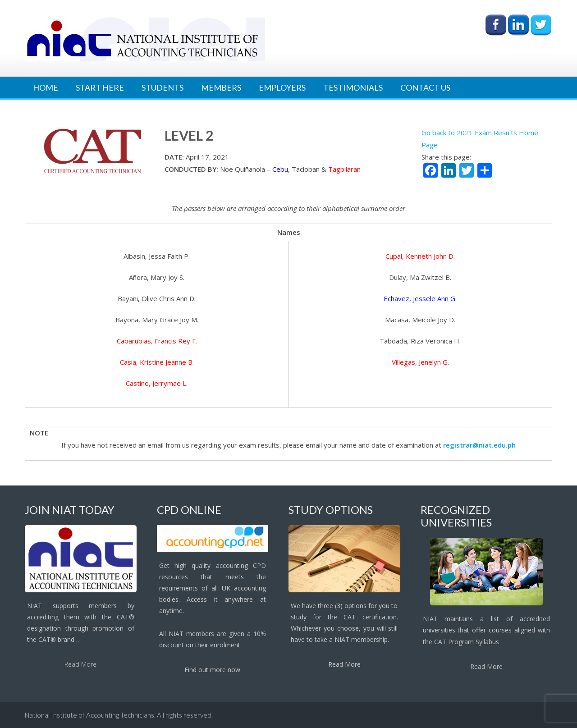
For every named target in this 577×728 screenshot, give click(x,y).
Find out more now (212, 670)
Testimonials (353, 87)
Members (221, 87)
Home (46, 87)
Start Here (100, 87)
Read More (80, 664)
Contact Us (425, 87)
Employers (282, 87)
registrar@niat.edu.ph (479, 445)
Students (163, 87)
